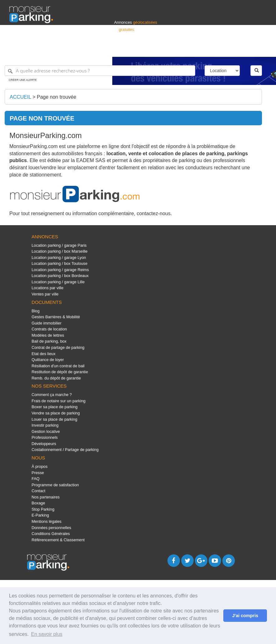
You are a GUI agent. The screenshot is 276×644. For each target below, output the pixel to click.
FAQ (36, 479)
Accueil (20, 97)
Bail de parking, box (49, 341)
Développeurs (44, 444)
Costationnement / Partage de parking (65, 450)
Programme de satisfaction (55, 485)
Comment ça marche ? (52, 395)
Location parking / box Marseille (59, 251)
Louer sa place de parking (54, 419)
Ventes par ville (45, 294)
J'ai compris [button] (245, 616)
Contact (38, 491)
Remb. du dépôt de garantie (56, 378)
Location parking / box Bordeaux (60, 276)
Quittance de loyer (48, 360)
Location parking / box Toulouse (59, 263)
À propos (39, 466)
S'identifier (189, 49)
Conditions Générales (51, 534)
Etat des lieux (44, 354)
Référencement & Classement (58, 540)
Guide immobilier (46, 323)
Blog (36, 311)
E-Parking (40, 515)
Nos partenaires (46, 497)
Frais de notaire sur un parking (58, 401)
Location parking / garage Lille (58, 282)
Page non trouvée (56, 97)
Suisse (261, 49)
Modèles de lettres (48, 335)
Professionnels (164, 49)
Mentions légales (46, 521)
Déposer (209, 49)
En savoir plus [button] (47, 634)
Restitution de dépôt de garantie (60, 372)
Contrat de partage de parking (58, 347)
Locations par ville (47, 288)
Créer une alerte (23, 80)
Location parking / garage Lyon (59, 258)
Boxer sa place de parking (54, 407)
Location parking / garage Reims (60, 270)
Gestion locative (46, 431)
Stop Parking (43, 509)
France (226, 49)
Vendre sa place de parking (56, 413)
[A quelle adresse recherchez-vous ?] (100, 71)
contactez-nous (154, 213)
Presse (38, 473)
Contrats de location (49, 329)
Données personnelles (51, 528)
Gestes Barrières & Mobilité (56, 317)
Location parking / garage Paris (59, 245)
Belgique (244, 49)
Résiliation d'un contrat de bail (58, 366)
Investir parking (45, 425)
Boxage (38, 503)
